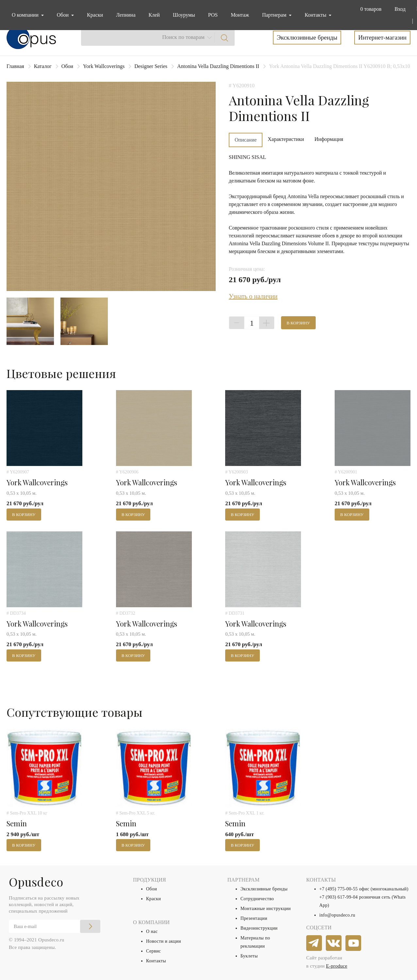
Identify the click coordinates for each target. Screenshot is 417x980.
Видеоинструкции (259, 928)
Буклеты (249, 956)
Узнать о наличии (253, 296)
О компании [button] (26, 15)
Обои (67, 66)
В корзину (298, 323)
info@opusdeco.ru (337, 915)
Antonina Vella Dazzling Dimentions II (218, 66)
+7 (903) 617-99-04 (339, 897)
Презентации (254, 918)
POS (213, 15)
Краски (95, 15)
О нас (152, 931)
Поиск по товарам (183, 37)
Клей (154, 15)
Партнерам (275, 15)
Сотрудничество (257, 899)
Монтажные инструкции (266, 909)
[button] (369, 9)
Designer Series (151, 66)
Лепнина (126, 15)
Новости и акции (164, 941)
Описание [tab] (246, 140)
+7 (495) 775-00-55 (339, 889)
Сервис (153, 951)
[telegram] (314, 943)
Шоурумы (184, 15)
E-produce (337, 966)
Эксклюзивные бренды (307, 37)
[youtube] (354, 943)
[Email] (55, 926)
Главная (15, 66)
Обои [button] (63, 15)
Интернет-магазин (382, 37)
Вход (400, 9)
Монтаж (240, 15)
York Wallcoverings (104, 66)
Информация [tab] (329, 139)
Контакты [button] (316, 15)
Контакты (156, 961)
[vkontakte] (334, 943)
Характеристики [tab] (286, 139)
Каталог (43, 66)
